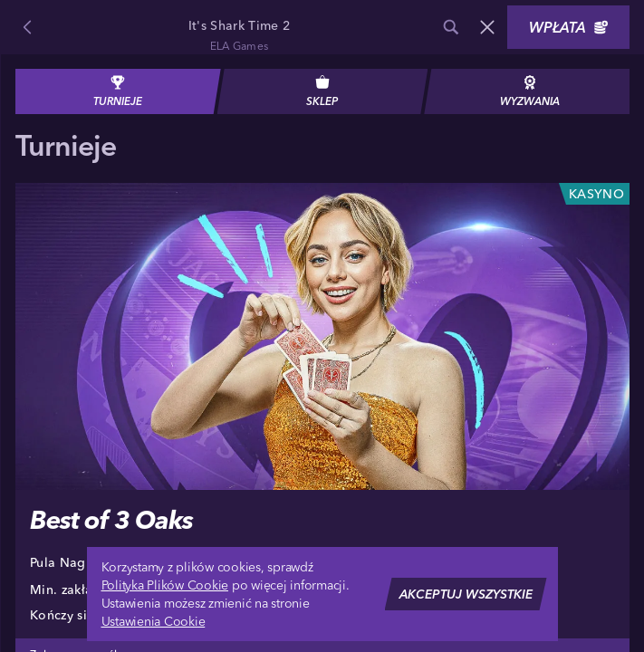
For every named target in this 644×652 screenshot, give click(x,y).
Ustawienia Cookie (154, 621)
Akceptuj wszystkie (466, 594)
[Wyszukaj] (451, 27)
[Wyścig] (487, 27)
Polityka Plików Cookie (165, 585)
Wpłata (568, 27)
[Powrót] (27, 27)
